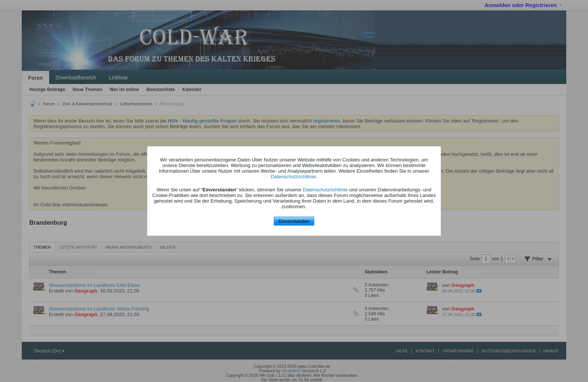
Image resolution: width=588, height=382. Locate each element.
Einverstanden (294, 221)
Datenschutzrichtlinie (293, 176)
